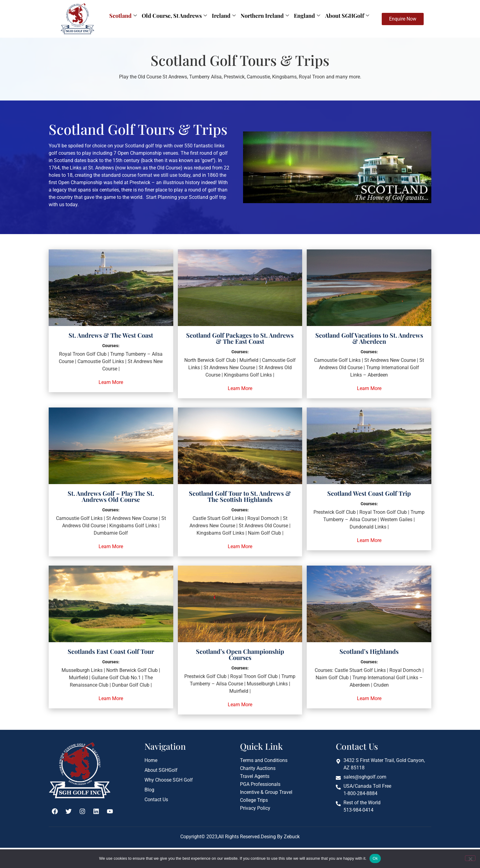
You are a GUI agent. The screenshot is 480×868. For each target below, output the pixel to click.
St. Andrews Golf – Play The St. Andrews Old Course (111, 496)
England (307, 16)
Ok (375, 858)
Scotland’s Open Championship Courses (240, 654)
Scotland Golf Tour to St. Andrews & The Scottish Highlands (240, 496)
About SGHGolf (347, 16)
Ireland (224, 16)
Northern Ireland (265, 16)
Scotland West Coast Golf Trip (369, 493)
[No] (470, 858)
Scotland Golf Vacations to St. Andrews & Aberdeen (369, 338)
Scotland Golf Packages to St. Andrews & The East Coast (240, 338)
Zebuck (291, 837)
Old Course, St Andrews (174, 16)
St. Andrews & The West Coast (111, 335)
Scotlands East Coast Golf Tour (111, 651)
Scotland (123, 16)
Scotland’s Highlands (369, 651)
